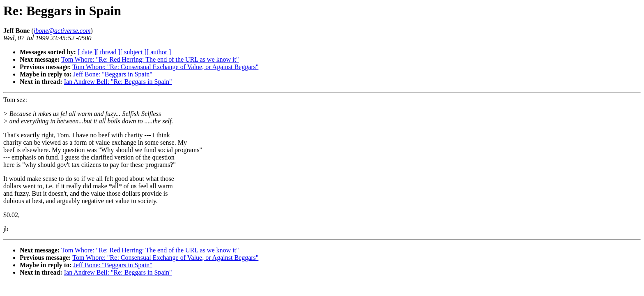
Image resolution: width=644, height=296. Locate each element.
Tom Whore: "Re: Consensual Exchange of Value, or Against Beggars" (165, 67)
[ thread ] (108, 52)
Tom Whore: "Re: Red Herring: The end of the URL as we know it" (150, 59)
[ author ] (159, 52)
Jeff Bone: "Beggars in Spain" (113, 74)
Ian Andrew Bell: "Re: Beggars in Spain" (118, 82)
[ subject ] (133, 52)
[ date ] (87, 52)
